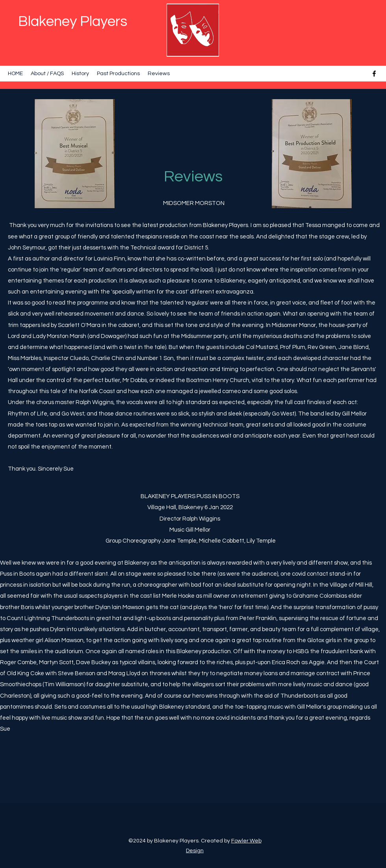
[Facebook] (374, 74)
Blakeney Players (73, 22)
